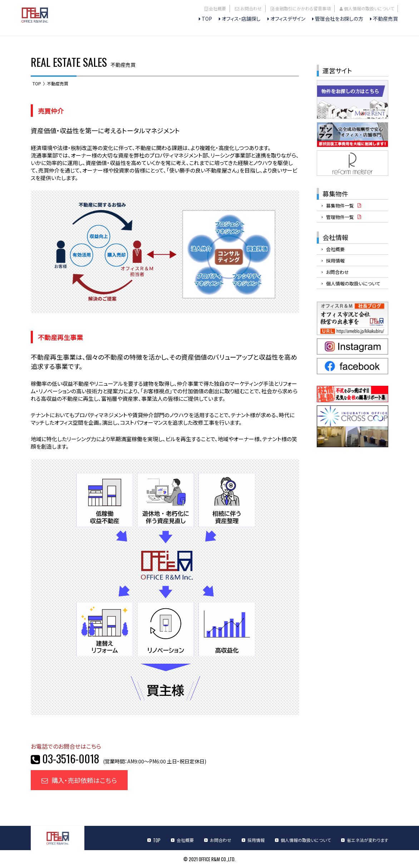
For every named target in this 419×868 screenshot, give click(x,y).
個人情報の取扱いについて (369, 8)
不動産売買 (385, 19)
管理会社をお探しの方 (339, 19)
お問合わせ (251, 8)
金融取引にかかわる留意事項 (303, 8)
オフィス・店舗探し (241, 19)
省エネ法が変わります (368, 840)
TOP (207, 19)
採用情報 (335, 261)
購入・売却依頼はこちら (79, 780)
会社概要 (217, 8)
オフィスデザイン (288, 19)
